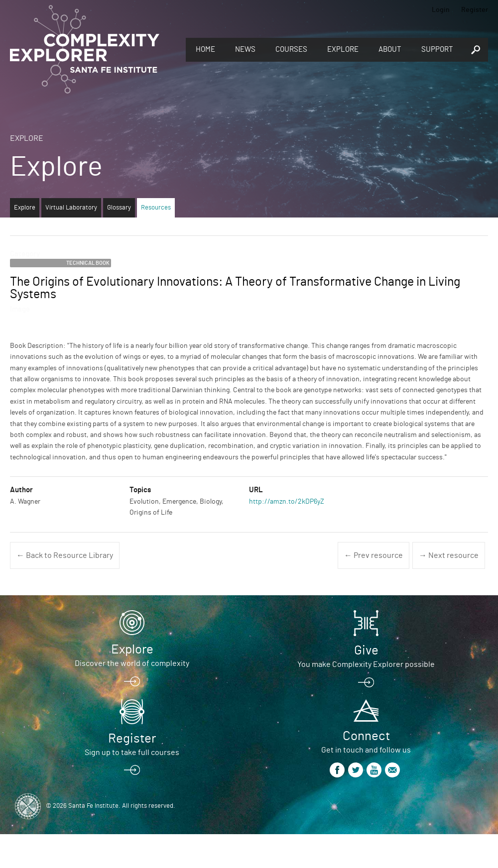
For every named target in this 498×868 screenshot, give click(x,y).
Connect (366, 736)
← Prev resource (373, 555)
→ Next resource (449, 555)
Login (441, 10)
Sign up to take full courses (132, 753)
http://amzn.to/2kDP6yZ (287, 502)
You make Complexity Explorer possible (366, 664)
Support (437, 50)
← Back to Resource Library (65, 555)
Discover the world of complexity (132, 663)
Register (475, 10)
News (245, 50)
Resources (156, 208)
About (390, 50)
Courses (291, 50)
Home (205, 50)
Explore (343, 50)
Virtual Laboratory (71, 208)
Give (366, 651)
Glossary (119, 208)
